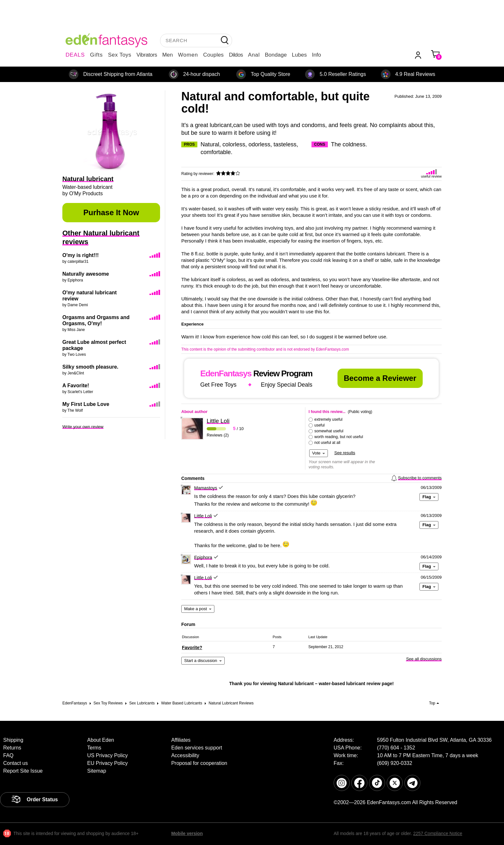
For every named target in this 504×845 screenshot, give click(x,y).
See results (345, 453)
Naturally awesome (86, 274)
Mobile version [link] (187, 833)
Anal (254, 55)
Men (168, 55)
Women (188, 55)
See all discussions (424, 659)
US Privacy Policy (107, 755)
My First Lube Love (86, 404)
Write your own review (83, 427)
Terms (94, 748)
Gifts (96, 55)
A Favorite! (76, 386)
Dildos (236, 55)
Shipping (13, 740)
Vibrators (147, 55)
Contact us (15, 763)
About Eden (101, 740)
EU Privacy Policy (107, 763)
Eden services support (197, 748)
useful (319, 425)
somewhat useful (329, 431)
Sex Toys (120, 55)
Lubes (299, 55)
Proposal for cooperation (199, 763)
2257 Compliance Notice (438, 833)
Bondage (276, 55)
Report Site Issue (23, 771)
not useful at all (327, 443)
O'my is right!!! (81, 255)
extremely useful (328, 419)
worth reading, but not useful (339, 437)
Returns (12, 748)
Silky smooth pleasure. (90, 367)
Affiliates (181, 740)
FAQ (8, 755)
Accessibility (185, 755)
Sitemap (97, 771)
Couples (213, 55)
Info (316, 55)
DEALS (75, 55)
